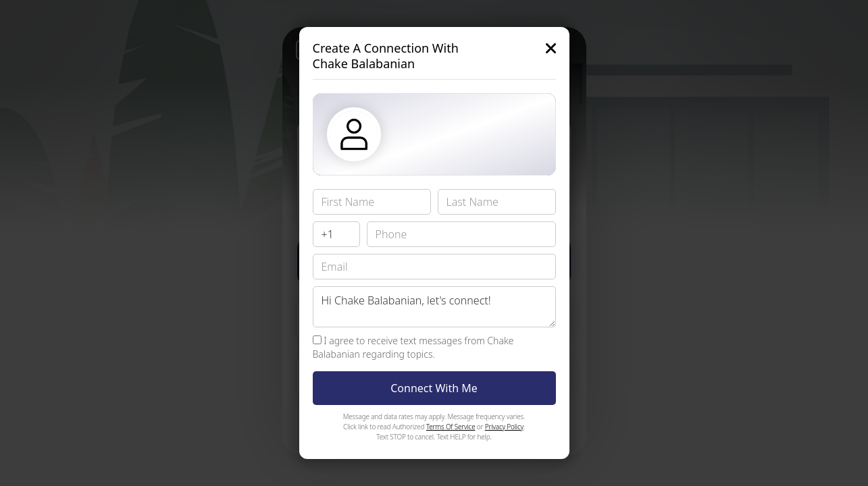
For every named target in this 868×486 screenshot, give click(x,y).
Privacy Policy (504, 427)
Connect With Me (434, 388)
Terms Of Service (451, 427)
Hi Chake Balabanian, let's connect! (434, 307)
